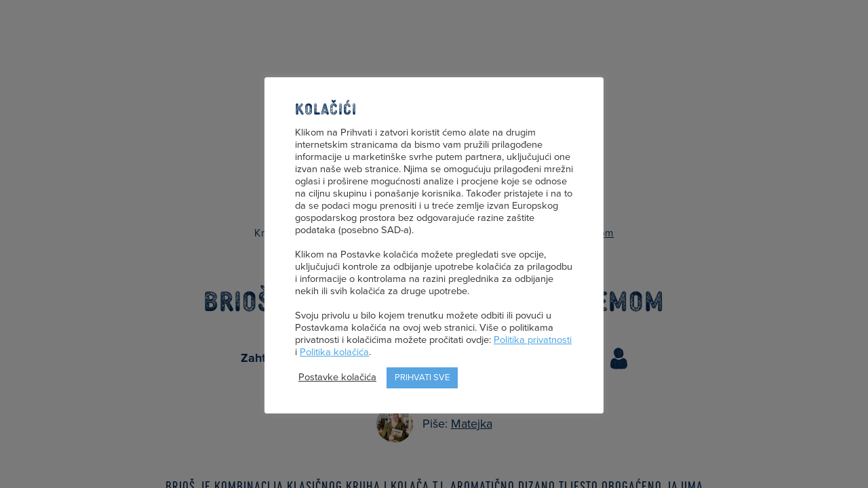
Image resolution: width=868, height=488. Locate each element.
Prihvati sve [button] (422, 378)
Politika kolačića (334, 352)
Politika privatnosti (533, 340)
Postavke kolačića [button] (337, 377)
